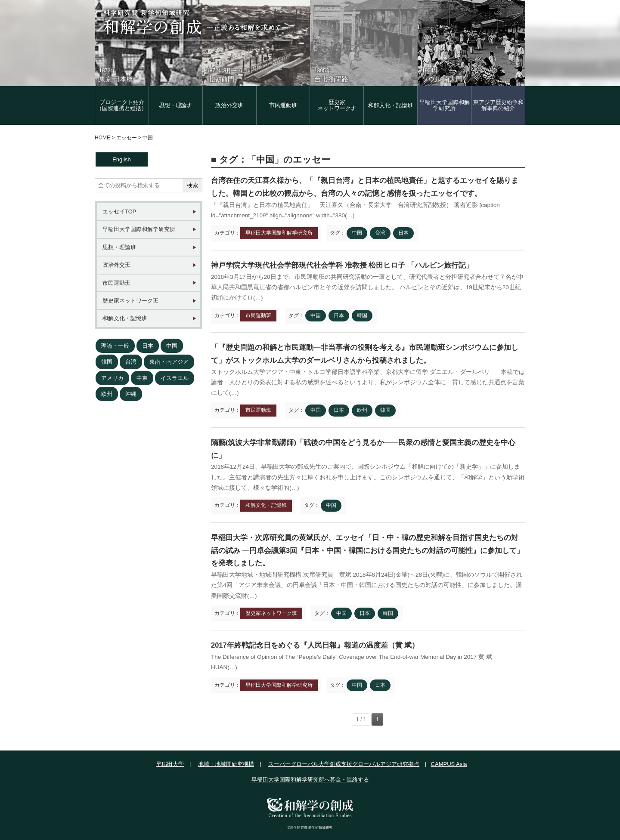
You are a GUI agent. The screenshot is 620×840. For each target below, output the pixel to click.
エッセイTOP (119, 212)
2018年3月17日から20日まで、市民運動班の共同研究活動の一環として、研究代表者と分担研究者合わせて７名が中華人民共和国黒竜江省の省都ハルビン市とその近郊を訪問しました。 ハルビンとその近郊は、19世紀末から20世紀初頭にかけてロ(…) (367, 287)
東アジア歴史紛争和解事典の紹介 (498, 105)
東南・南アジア (169, 362)
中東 (142, 378)
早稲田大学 (170, 764)
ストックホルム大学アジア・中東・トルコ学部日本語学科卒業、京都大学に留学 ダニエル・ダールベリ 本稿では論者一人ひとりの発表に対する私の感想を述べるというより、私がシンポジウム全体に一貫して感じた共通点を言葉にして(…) (368, 383)
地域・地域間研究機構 (226, 764)
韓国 (107, 362)
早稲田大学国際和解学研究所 (445, 105)
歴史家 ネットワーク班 (337, 105)
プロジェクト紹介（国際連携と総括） (122, 105)
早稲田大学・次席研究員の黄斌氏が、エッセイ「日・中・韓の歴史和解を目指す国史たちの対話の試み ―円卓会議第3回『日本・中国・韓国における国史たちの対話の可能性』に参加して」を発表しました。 (367, 550)
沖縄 (131, 394)
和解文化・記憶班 (391, 105)
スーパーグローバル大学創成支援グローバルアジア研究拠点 (344, 764)
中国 (172, 346)
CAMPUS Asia (449, 764)
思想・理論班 (176, 105)
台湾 (131, 362)
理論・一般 (115, 346)
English (122, 159)
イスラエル (175, 378)
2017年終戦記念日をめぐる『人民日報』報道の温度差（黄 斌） (315, 645)
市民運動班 (283, 105)
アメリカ (112, 378)
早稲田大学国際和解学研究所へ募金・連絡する (310, 780)
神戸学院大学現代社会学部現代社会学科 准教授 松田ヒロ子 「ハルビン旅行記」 (342, 265)
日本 (148, 346)
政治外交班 (229, 105)
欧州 (107, 394)
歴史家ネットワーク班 (130, 301)
